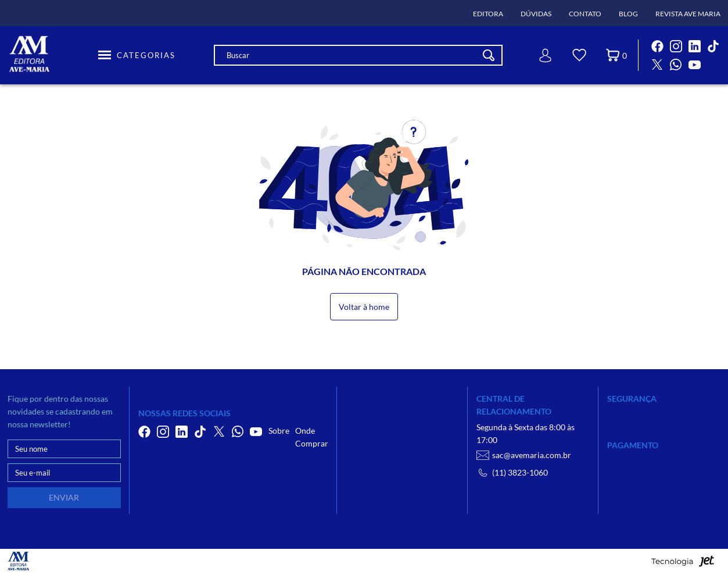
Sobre (279, 431)
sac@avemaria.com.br (524, 455)
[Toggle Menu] (137, 55)
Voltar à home (364, 307)
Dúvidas (536, 14)
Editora (488, 14)
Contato (585, 14)
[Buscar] (489, 55)
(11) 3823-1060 (512, 473)
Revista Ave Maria (688, 14)
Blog (628, 14)
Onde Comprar (312, 437)
